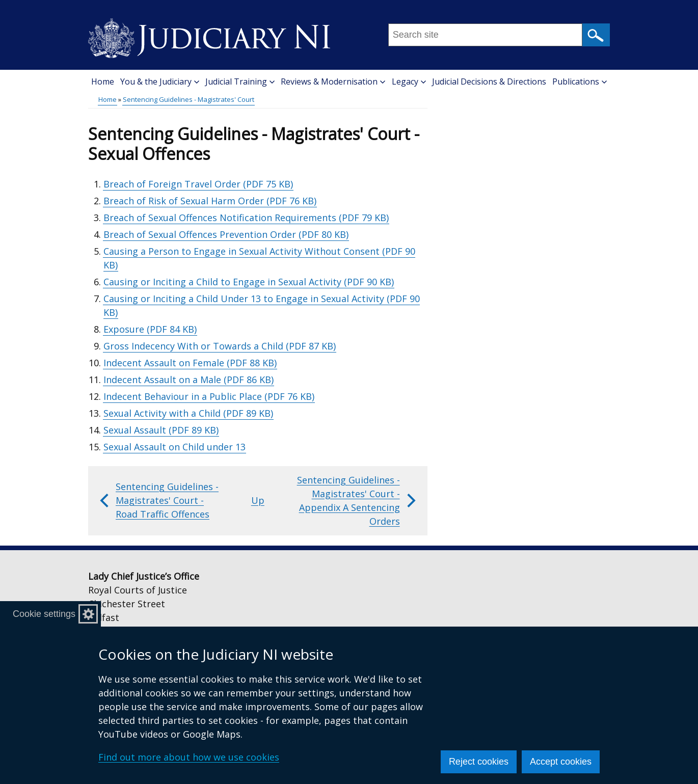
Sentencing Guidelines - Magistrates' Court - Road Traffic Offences (158, 500)
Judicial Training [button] (240, 82)
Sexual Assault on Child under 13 (174, 447)
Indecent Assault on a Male (189, 380)
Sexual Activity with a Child (188, 413)
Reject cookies (479, 762)
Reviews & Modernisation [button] (333, 82)
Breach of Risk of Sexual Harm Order (210, 201)
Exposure (150, 329)
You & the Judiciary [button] (160, 82)
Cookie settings (44, 614)
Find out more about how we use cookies (189, 757)
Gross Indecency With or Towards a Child (220, 346)
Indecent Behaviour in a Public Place (209, 396)
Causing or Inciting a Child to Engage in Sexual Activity (249, 282)
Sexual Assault (161, 430)
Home (103, 82)
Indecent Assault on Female (190, 363)
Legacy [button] (409, 82)
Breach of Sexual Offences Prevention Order (226, 234)
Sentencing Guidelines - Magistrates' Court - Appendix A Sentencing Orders (358, 501)
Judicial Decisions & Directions (489, 82)
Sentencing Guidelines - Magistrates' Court (189, 99)
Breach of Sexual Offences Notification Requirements (246, 218)
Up (258, 500)
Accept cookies (561, 762)
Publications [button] (580, 82)
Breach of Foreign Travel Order (198, 184)
